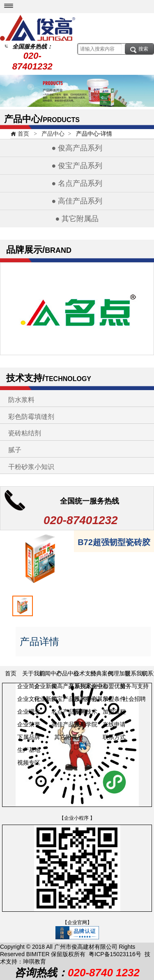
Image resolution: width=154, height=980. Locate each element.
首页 (20, 134)
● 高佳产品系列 (77, 201)
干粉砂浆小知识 (31, 467)
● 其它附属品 (77, 219)
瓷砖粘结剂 (25, 433)
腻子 (15, 450)
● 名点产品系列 (77, 183)
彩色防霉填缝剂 (31, 417)
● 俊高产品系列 (77, 148)
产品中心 (53, 134)
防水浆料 (21, 400)
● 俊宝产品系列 (77, 166)
